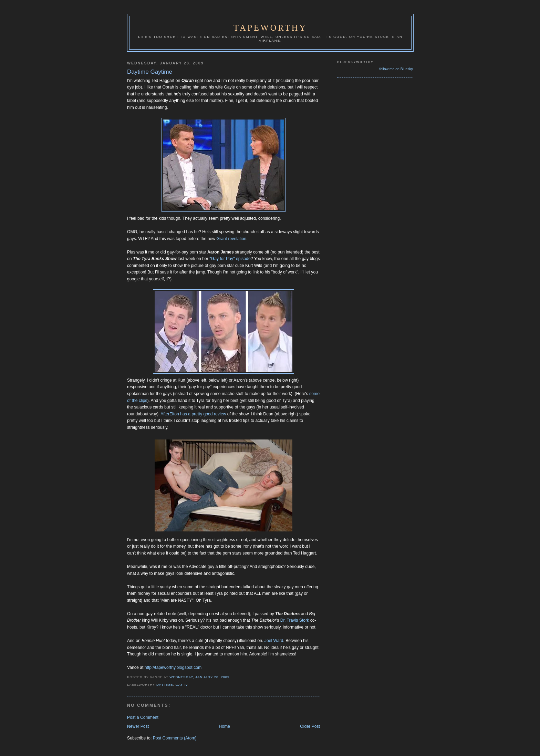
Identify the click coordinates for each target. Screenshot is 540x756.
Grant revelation (231, 239)
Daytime (165, 685)
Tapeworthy (270, 28)
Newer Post (138, 726)
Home (224, 726)
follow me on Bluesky (396, 69)
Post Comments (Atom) (175, 738)
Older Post (310, 726)
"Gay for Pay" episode (230, 259)
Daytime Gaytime (150, 72)
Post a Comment (143, 717)
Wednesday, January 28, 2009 (199, 677)
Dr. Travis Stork (295, 620)
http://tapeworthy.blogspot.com (173, 667)
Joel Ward (274, 641)
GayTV (181, 685)
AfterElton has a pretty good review (193, 414)
